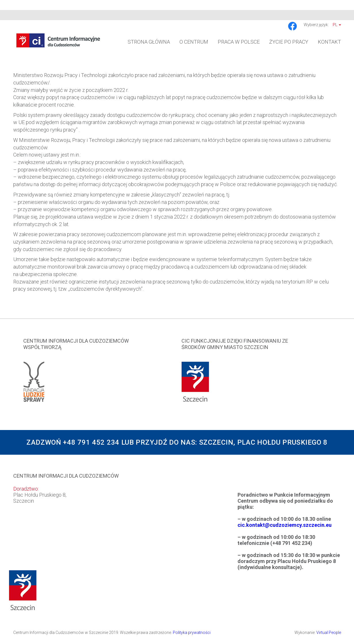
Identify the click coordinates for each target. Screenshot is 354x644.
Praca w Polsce (239, 42)
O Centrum (194, 42)
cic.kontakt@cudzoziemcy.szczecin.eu (285, 525)
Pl (337, 25)
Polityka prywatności (192, 633)
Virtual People (329, 633)
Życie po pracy (289, 42)
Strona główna (149, 42)
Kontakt (329, 42)
